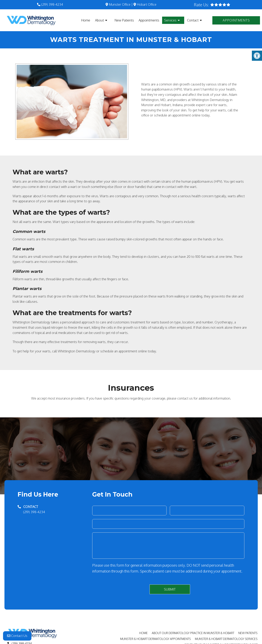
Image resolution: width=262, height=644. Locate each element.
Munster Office (118, 4)
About (99, 20)
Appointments (149, 20)
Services (170, 20)
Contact (193, 20)
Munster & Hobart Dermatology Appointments (156, 639)
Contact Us (17, 636)
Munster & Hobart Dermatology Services (226, 639)
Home (86, 20)
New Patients (124, 20)
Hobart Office (145, 4)
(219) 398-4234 (52, 4)
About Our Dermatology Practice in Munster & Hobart (193, 633)
